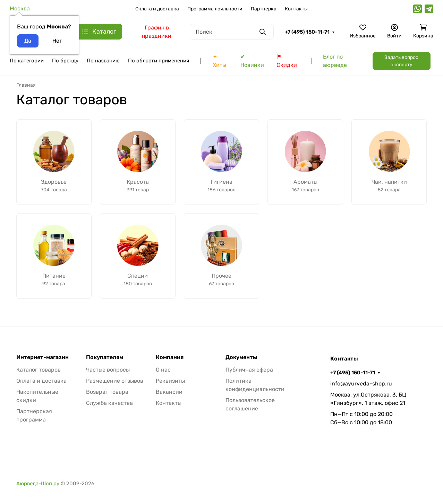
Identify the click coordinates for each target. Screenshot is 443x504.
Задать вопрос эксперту (401, 61)
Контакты (296, 9)
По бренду (65, 61)
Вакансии (169, 392)
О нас (163, 370)
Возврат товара (107, 392)
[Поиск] (232, 32)
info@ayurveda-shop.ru (361, 384)
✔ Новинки (252, 61)
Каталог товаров (39, 370)
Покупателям (105, 357)
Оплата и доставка (157, 9)
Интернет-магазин (42, 357)
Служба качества (109, 403)
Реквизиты (170, 381)
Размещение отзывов (115, 381)
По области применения (159, 61)
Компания (170, 357)
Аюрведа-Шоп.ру (38, 484)
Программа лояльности (215, 9)
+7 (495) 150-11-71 (307, 32)
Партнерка (264, 9)
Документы (241, 357)
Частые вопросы (108, 370)
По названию (103, 61)
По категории (27, 61)
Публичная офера (249, 370)
